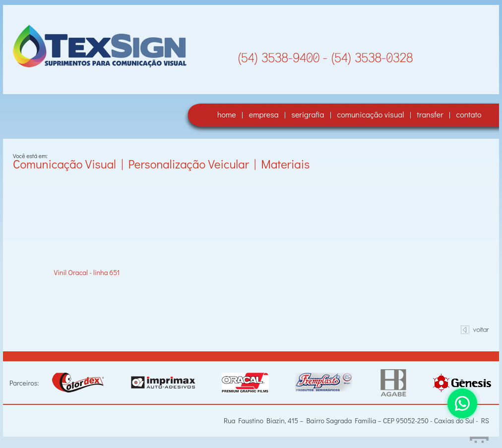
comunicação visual (371, 114)
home (227, 114)
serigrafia (308, 114)
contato (469, 114)
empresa (264, 114)
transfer (430, 114)
